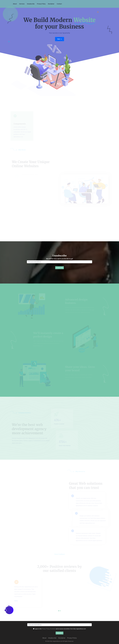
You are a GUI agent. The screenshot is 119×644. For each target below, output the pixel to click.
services (22, 4)
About (15, 4)
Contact (59, 4)
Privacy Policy (41, 4)
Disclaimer (51, 4)
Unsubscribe (31, 4)
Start (60, 39)
